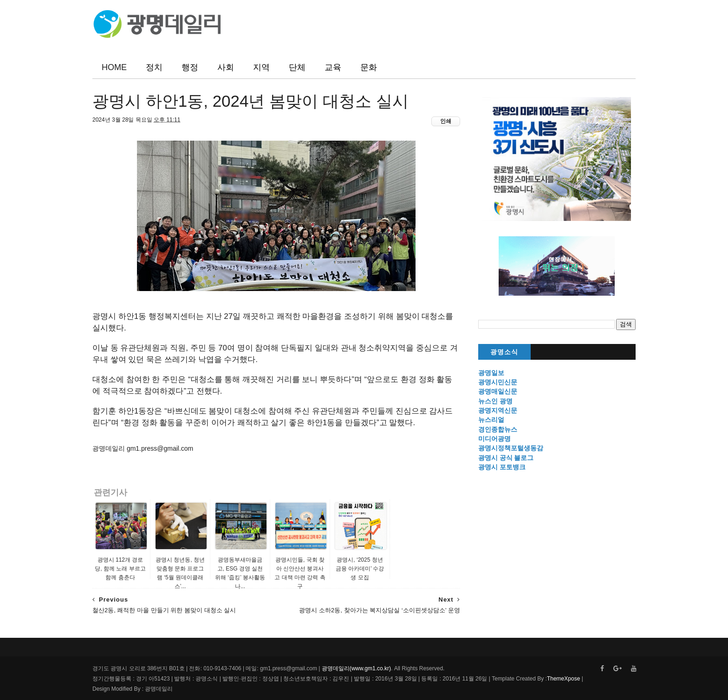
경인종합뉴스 (498, 429)
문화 (369, 67)
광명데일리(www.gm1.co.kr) (356, 668)
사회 (226, 67)
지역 (261, 67)
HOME (114, 67)
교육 (333, 67)
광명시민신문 (498, 382)
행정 (190, 67)
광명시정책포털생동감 (511, 448)
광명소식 (504, 352)
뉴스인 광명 (495, 401)
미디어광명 (494, 439)
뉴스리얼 (491, 420)
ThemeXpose (563, 679)
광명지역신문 (498, 410)
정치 (154, 67)
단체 (297, 67)
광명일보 (491, 373)
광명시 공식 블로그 (506, 458)
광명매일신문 (498, 391)
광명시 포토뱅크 (502, 467)
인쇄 (446, 121)
